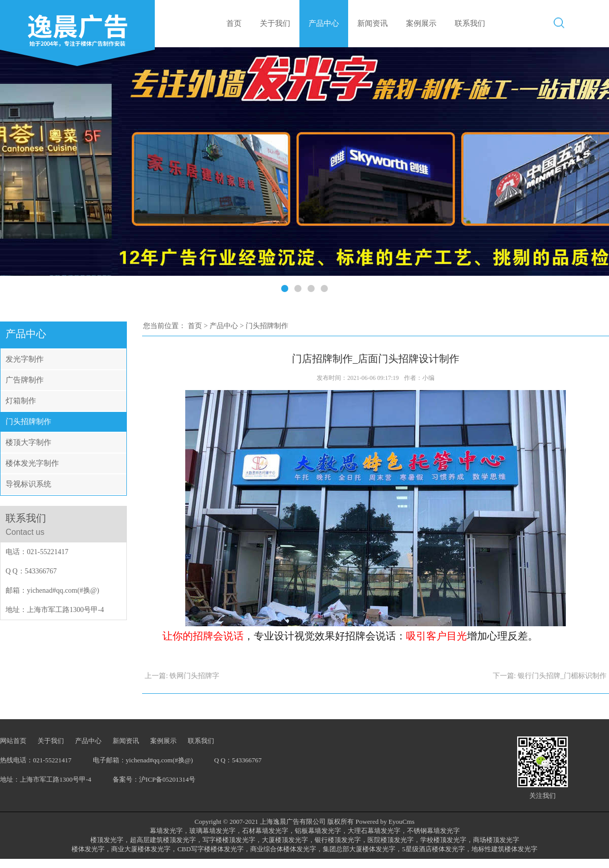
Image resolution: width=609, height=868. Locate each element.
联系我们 (470, 23)
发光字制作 (25, 359)
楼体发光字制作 (32, 463)
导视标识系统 (28, 484)
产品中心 (324, 23)
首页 (234, 23)
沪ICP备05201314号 (167, 779)
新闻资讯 (373, 23)
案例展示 (421, 23)
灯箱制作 (21, 401)
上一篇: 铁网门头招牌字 (182, 676)
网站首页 (13, 741)
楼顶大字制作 (28, 442)
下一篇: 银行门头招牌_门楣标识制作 (550, 676)
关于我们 (275, 23)
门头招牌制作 (28, 422)
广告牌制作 (25, 380)
